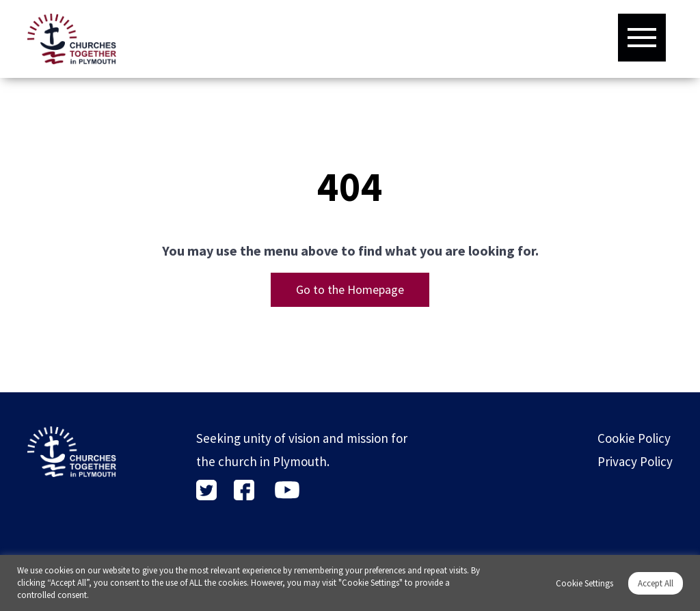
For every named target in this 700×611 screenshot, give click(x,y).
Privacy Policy (635, 461)
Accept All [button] (656, 583)
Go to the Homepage (350, 289)
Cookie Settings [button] (584, 583)
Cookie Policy (634, 438)
